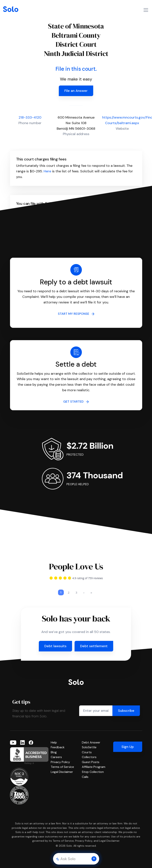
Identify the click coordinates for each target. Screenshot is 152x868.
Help (54, 738)
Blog (54, 748)
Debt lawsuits (55, 641)
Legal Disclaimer (62, 767)
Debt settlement (94, 641)
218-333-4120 (30, 117)
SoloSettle (89, 743)
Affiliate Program (94, 762)
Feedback (58, 743)
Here (47, 171)
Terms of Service (62, 762)
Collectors (89, 752)
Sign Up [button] (128, 742)
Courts (87, 748)
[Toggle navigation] (146, 10)
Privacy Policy (60, 757)
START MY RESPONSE (76, 314)
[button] (94, 859)
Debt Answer (91, 738)
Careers (56, 752)
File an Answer (76, 91)
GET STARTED (76, 402)
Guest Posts (91, 757)
